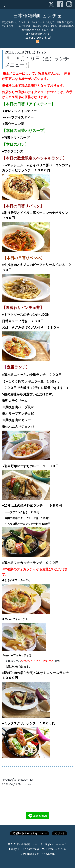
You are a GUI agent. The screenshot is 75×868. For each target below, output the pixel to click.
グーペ (40, 854)
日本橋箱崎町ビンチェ (38, 16)
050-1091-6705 (41, 38)
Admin (50, 854)
